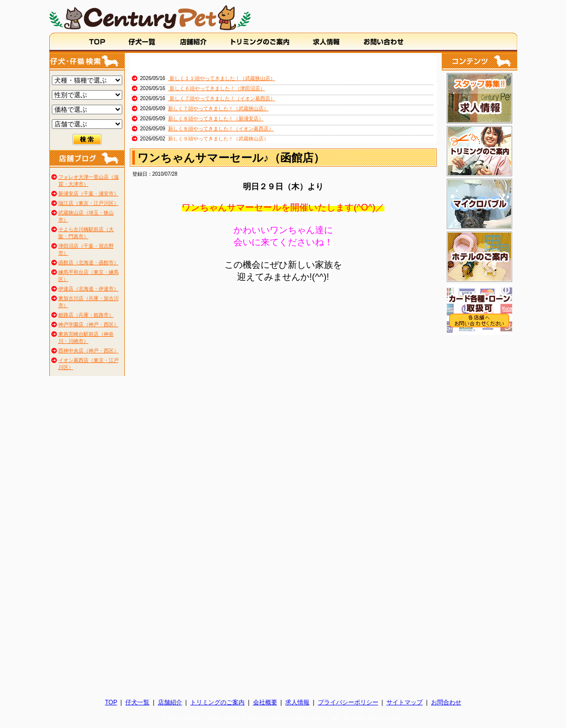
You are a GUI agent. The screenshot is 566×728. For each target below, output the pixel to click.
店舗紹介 (170, 702)
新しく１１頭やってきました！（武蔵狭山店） (222, 78)
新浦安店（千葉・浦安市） (89, 194)
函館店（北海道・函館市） (89, 263)
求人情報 (297, 702)
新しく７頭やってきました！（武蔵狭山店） (218, 108)
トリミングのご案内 (217, 702)
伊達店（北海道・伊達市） (89, 289)
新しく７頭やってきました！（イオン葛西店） (222, 98)
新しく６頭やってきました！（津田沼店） (217, 88)
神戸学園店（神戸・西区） (89, 324)
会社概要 (265, 702)
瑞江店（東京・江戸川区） (89, 203)
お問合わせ (446, 702)
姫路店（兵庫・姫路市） (86, 315)
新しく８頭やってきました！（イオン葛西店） (221, 129)
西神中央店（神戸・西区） (89, 351)
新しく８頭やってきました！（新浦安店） (216, 119)
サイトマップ (405, 702)
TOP (111, 702)
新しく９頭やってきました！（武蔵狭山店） (218, 139)
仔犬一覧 (137, 702)
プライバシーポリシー (348, 702)
